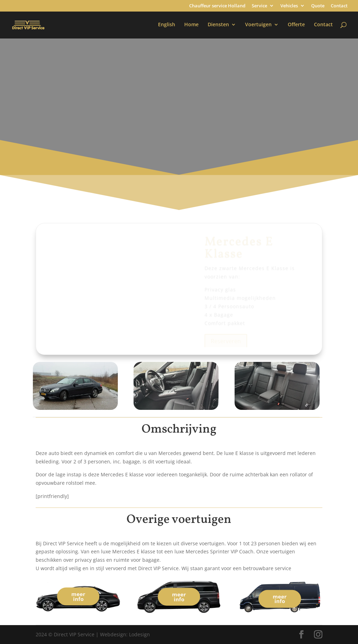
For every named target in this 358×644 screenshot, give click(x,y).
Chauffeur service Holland (217, 6)
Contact (339, 6)
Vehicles (289, 6)
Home (191, 25)
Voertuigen (258, 25)
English (167, 25)
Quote (318, 6)
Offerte (296, 25)
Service (259, 6)
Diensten (218, 25)
